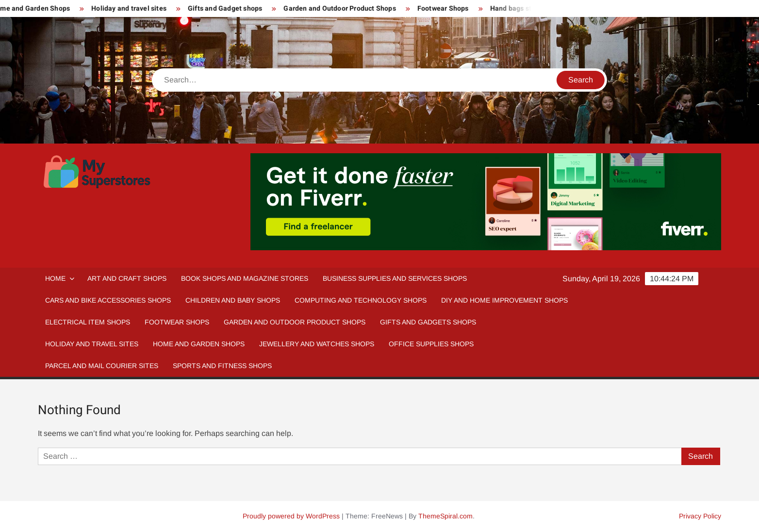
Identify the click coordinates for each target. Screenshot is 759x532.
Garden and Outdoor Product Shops (343, 8)
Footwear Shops (446, 8)
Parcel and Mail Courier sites (102, 366)
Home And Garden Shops (199, 344)
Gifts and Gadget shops (228, 8)
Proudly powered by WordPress (291, 516)
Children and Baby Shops (233, 300)
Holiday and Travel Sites (92, 344)
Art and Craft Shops (127, 278)
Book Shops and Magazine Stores (245, 278)
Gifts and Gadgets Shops (428, 322)
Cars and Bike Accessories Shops (108, 300)
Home (55, 278)
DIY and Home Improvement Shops (504, 300)
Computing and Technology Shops (361, 300)
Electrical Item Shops (88, 322)
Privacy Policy (700, 516)
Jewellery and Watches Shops (317, 344)
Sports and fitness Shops (222, 366)
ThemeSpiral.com (445, 516)
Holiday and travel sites (133, 8)
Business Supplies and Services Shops (395, 278)
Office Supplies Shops (431, 344)
